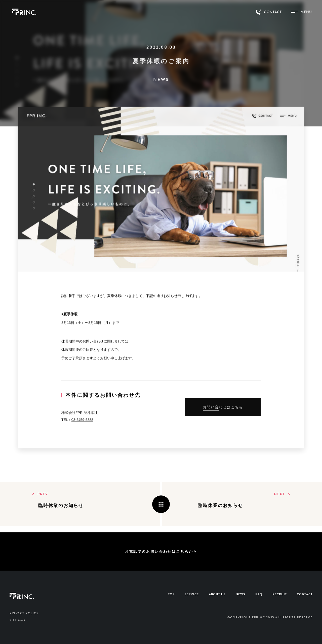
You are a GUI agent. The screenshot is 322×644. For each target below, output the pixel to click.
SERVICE (192, 594)
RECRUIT (280, 594)
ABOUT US (217, 594)
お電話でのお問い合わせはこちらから (161, 551)
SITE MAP (17, 620)
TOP (171, 594)
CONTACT (305, 594)
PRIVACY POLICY (24, 613)
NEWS (240, 594)
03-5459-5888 (82, 421)
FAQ (259, 594)
